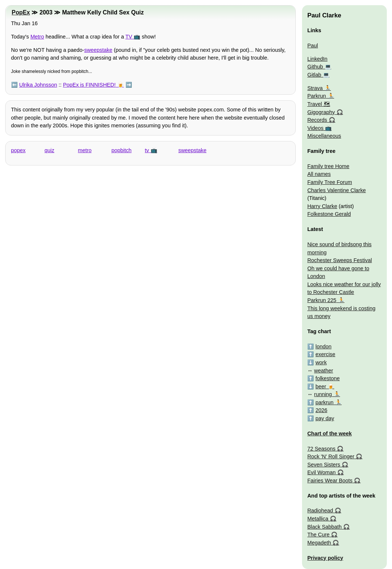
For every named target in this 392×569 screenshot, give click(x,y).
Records (317, 120)
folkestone (328, 378)
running (323, 394)
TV (129, 37)
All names (319, 174)
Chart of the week (329, 434)
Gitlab (314, 75)
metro (85, 150)
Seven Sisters (324, 465)
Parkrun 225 (322, 300)
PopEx (21, 12)
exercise (325, 354)
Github (315, 67)
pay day (325, 418)
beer (321, 386)
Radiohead (320, 511)
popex (18, 150)
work (321, 362)
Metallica (318, 519)
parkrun (324, 402)
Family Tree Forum (330, 182)
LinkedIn (317, 59)
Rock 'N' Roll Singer (331, 456)
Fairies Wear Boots (330, 481)
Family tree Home (328, 166)
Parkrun (316, 96)
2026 (321, 410)
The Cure (318, 535)
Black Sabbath (324, 527)
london (323, 347)
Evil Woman (321, 472)
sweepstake (98, 50)
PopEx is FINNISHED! (89, 85)
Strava (315, 88)
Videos (315, 128)
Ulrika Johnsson (38, 85)
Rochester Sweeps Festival (339, 260)
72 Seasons (321, 449)
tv (147, 150)
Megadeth (319, 543)
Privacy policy (325, 558)
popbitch (121, 150)
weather (324, 371)
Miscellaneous (324, 136)
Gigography (321, 112)
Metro (37, 37)
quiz (49, 150)
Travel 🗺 (319, 104)
